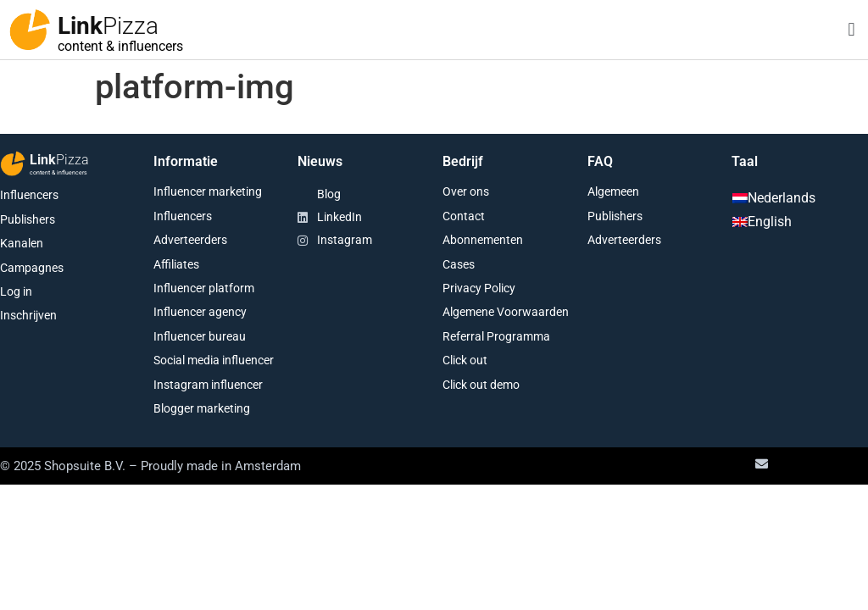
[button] (851, 30)
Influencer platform (204, 288)
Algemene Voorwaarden (506, 312)
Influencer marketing (208, 191)
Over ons (466, 191)
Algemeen (613, 191)
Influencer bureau (200, 336)
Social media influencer (214, 360)
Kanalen (22, 243)
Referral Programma (496, 336)
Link (108, 26)
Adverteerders (190, 240)
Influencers (29, 195)
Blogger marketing (202, 408)
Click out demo (481, 385)
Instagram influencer (208, 385)
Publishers (28, 219)
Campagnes (32, 268)
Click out (465, 360)
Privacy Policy (479, 288)
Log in (16, 291)
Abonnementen (483, 240)
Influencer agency (200, 312)
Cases (459, 264)
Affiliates (176, 264)
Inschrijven (28, 315)
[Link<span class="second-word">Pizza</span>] (30, 30)
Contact (464, 216)
